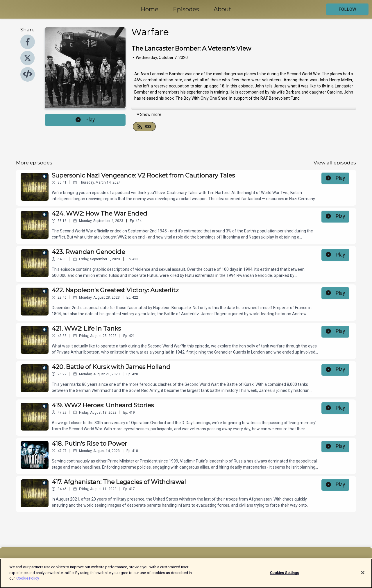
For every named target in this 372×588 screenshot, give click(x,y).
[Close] (363, 576)
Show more (149, 114)
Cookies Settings (285, 576)
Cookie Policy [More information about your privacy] (28, 581)
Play (85, 120)
